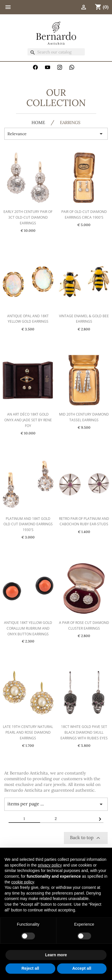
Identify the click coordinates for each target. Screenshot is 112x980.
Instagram (60, 67)
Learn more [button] (56, 955)
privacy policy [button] (50, 865)
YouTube (48, 67)
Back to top (86, 838)
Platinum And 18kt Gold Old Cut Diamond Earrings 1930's (28, 524)
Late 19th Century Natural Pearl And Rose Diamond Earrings (28, 732)
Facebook (36, 67)
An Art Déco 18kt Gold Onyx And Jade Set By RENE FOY (28, 420)
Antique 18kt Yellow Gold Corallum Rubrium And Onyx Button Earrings (28, 628)
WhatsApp (72, 67)
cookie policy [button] (22, 882)
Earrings (70, 123)
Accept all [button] (82, 968)
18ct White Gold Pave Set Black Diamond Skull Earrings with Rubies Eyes (84, 732)
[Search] (56, 52)
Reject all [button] (30, 968)
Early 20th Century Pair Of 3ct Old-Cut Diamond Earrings (28, 217)
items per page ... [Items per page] (56, 804)
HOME (38, 123)
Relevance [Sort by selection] (56, 134)
